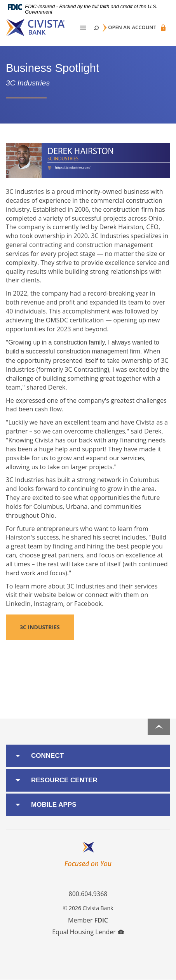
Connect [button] (47, 756)
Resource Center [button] (64, 780)
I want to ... (145, 970)
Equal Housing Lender (88, 932)
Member (88, 920)
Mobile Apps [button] (54, 805)
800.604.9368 (88, 894)
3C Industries (40, 627)
